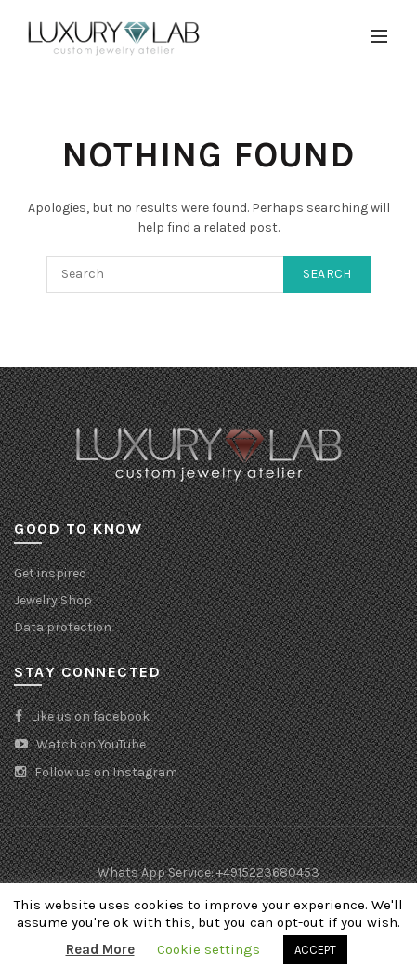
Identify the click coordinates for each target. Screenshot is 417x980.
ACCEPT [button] (315, 950)
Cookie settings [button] (208, 949)
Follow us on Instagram (96, 772)
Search (327, 274)
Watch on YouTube (80, 744)
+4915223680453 (268, 873)
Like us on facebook (82, 716)
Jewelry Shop (53, 600)
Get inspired (50, 573)
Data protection (63, 627)
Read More (100, 949)
